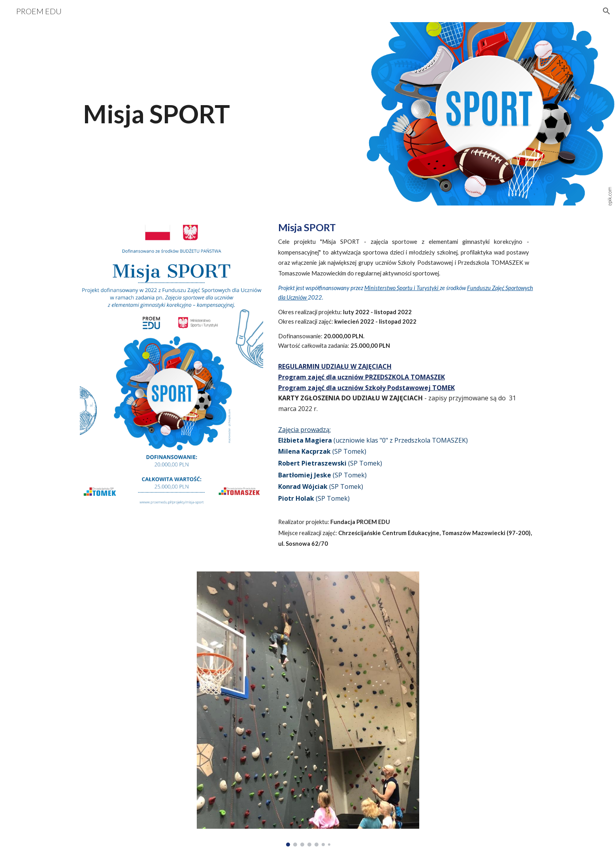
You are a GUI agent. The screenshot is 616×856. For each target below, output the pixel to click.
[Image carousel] (308, 709)
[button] (607, 11)
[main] (269, 114)
